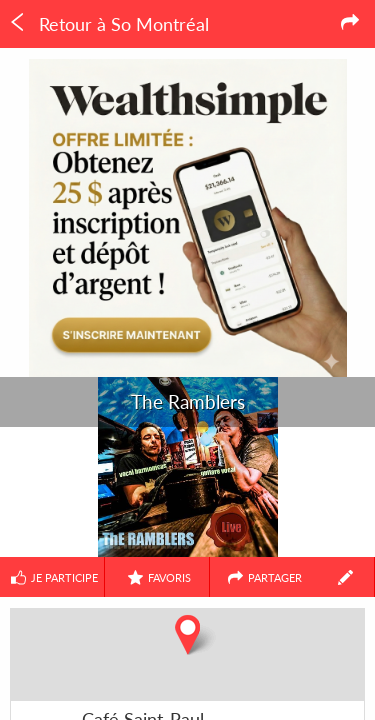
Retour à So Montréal (108, 24)
